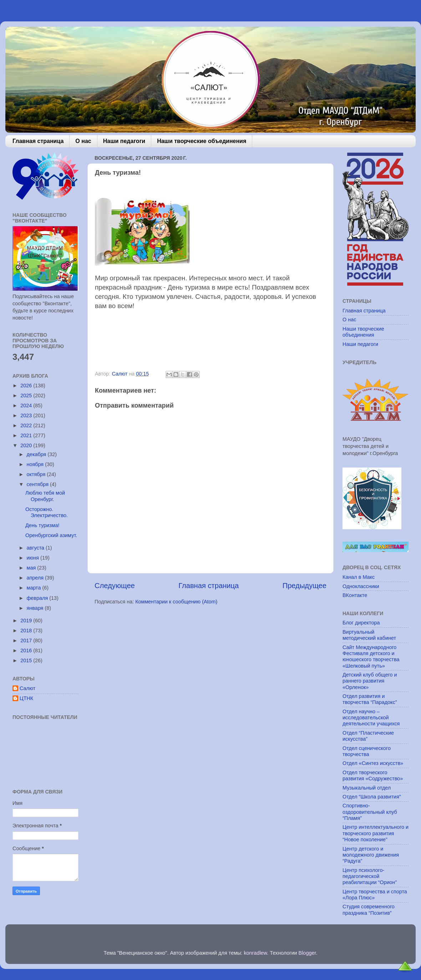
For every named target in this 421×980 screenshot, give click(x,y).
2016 (27, 650)
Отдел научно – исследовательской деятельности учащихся (371, 718)
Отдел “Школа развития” (372, 797)
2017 (27, 640)
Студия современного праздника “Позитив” (369, 910)
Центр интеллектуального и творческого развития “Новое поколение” (376, 833)
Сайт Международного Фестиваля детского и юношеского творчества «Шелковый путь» (371, 657)
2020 (27, 445)
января (36, 608)
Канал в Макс (359, 577)
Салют (27, 688)
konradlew (255, 953)
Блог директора (361, 623)
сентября (38, 484)
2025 (27, 395)
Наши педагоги (124, 141)
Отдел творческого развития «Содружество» (373, 775)
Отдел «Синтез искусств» (373, 763)
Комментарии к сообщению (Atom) (176, 602)
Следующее (115, 586)
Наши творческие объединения (202, 141)
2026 (27, 386)
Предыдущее (305, 586)
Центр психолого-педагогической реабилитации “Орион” (370, 876)
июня (34, 558)
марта (35, 588)
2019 (27, 621)
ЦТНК (26, 698)
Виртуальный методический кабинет (369, 635)
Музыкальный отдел (367, 788)
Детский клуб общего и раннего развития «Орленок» (370, 681)
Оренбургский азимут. (51, 535)
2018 (27, 631)
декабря (37, 454)
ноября (36, 464)
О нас (83, 141)
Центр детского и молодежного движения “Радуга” (371, 855)
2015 (27, 660)
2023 (27, 415)
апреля (36, 578)
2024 (27, 405)
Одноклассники (361, 586)
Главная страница (38, 141)
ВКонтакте (355, 595)
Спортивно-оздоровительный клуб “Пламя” (370, 812)
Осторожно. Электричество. (47, 512)
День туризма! (42, 525)
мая (32, 568)
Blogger (307, 953)
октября (37, 474)
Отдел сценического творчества (367, 751)
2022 (27, 425)
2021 (27, 435)
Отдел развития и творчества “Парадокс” (370, 699)
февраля (38, 598)
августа (36, 548)
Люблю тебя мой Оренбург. (45, 496)
